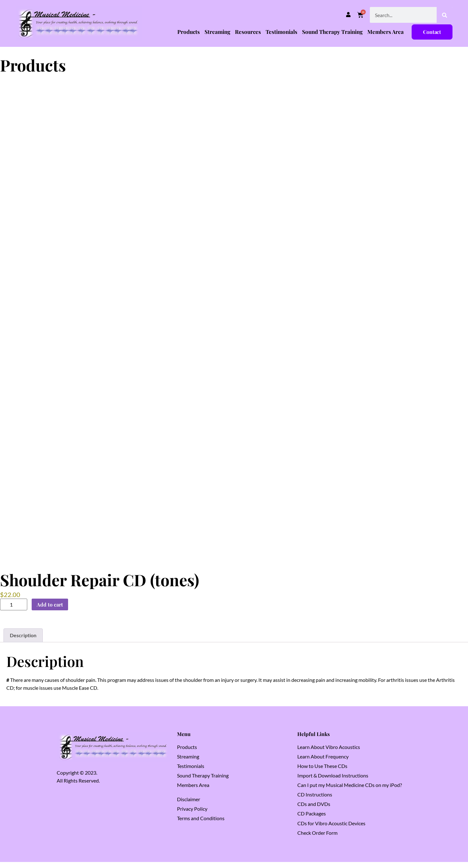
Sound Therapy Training (332, 32)
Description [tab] (23, 642)
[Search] (445, 15)
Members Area (386, 32)
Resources (248, 32)
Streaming (217, 32)
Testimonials (281, 32)
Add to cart (50, 610)
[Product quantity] (14, 611)
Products (189, 32)
